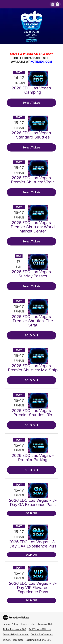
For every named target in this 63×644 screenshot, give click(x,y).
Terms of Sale (45, 624)
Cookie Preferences (42, 634)
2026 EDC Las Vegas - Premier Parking (33, 458)
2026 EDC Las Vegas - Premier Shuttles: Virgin (33, 180)
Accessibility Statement (16, 634)
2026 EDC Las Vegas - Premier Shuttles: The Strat (33, 321)
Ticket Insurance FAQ (14, 629)
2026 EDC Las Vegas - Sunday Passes (33, 274)
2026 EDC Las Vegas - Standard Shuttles (33, 135)
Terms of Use (28, 624)
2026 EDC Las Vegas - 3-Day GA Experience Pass (33, 502)
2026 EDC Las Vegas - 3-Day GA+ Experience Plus (33, 544)
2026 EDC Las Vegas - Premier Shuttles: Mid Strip (33, 368)
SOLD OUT (32, 335)
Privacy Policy (10, 624)
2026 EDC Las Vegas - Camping (33, 90)
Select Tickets (32, 103)
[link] (55, 4)
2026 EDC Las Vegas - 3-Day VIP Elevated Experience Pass (33, 588)
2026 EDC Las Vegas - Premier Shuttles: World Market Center (33, 227)
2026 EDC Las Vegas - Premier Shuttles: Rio (33, 413)
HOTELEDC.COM (41, 62)
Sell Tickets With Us (40, 629)
